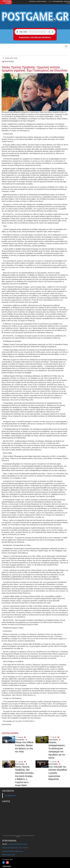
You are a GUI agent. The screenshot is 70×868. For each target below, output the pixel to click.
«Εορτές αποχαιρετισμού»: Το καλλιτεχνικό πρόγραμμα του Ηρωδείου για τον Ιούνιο (57, 750)
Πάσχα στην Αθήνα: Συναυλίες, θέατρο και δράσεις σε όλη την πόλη (25, 747)
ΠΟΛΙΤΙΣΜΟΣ (9, 61)
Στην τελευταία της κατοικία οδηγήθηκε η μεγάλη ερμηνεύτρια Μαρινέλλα (58, 773)
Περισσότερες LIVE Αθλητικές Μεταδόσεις (35, 37)
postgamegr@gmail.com (18, 844)
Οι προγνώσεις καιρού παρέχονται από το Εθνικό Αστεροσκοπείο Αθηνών (18, 836)
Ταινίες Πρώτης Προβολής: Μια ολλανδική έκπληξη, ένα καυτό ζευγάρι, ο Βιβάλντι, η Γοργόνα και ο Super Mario (25, 776)
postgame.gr (10, 795)
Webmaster (7, 866)
